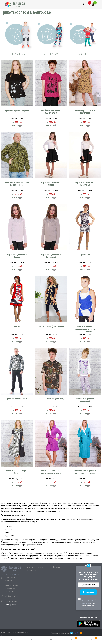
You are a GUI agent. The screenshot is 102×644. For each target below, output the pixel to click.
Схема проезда (10, 605)
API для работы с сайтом (88, 618)
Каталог (4, 4)
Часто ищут (57, 567)
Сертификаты (31, 570)
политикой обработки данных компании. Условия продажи (90, 605)
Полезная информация (35, 567)
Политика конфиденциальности (13, 636)
